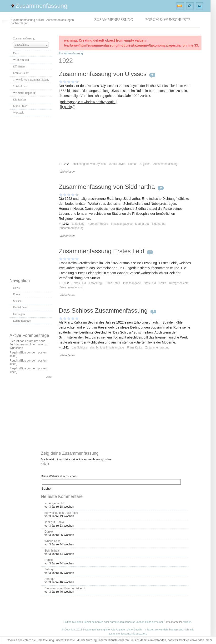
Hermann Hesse (98, 224)
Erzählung (78, 224)
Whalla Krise (53, 541)
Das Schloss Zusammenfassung (103, 310)
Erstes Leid (79, 283)
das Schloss (79, 348)
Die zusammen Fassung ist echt (65, 588)
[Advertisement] (30, 196)
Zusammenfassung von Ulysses (103, 74)
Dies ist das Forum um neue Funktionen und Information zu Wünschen (29, 345)
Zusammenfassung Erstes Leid (101, 251)
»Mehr (45, 464)
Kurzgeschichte (179, 283)
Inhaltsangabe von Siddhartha (130, 224)
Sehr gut (50, 569)
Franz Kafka (112, 283)
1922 (65, 224)
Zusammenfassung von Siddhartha (107, 187)
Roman (133, 164)
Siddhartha (159, 224)
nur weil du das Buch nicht (61, 513)
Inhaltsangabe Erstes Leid (140, 283)
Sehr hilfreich (53, 551)
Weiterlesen (67, 172)
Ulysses (146, 164)
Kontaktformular (173, 622)
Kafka (162, 283)
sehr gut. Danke (55, 522)
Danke (49, 532)
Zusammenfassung (41, 6)
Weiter (49, 377)
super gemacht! (54, 503)
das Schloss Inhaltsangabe (107, 348)
